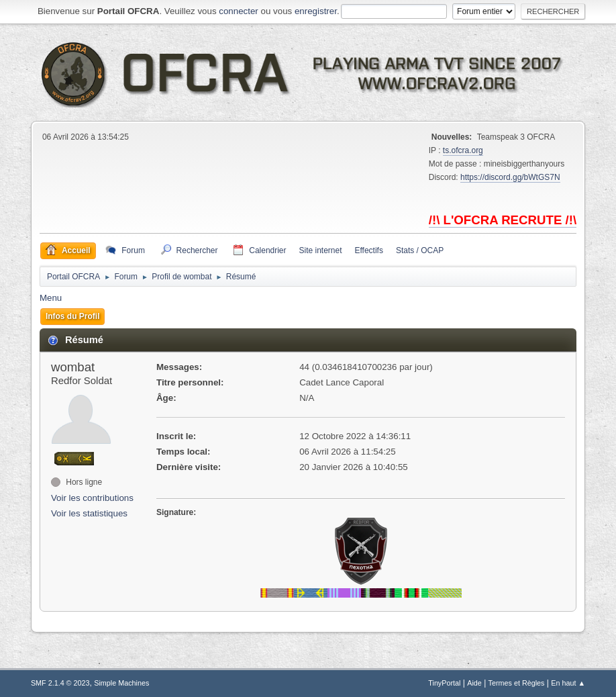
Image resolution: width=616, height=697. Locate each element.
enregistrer (316, 11)
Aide (474, 683)
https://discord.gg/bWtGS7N (510, 177)
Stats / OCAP (420, 250)
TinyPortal (444, 683)
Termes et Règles (517, 683)
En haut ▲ (568, 683)
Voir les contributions (92, 498)
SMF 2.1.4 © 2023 (60, 683)
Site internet (321, 250)
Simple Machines (121, 683)
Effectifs (369, 250)
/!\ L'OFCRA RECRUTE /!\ (503, 220)
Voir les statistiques (89, 513)
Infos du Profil (73, 316)
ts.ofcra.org (463, 150)
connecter (239, 11)
